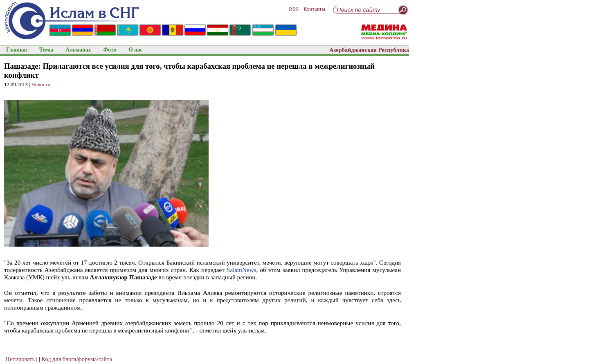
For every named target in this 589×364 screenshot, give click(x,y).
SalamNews (242, 270)
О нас (136, 50)
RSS (293, 9)
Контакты (314, 9)
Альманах (78, 50)
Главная (17, 50)
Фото (110, 50)
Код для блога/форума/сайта (77, 359)
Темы (46, 50)
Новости (41, 85)
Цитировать (20, 359)
